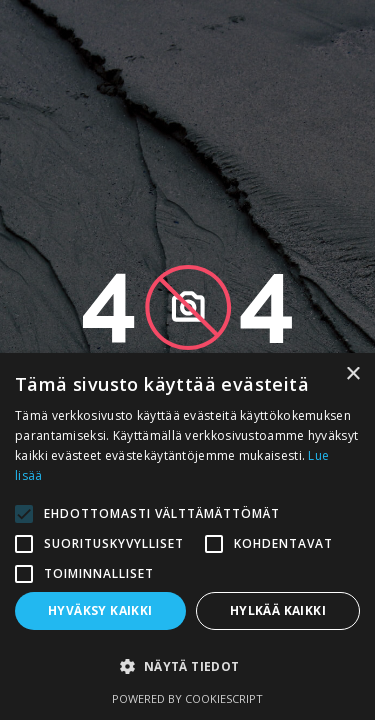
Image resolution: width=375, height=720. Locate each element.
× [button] (352, 374)
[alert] (187, 536)
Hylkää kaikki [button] (278, 610)
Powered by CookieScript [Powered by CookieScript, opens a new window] (187, 698)
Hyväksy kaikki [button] (100, 610)
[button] (187, 667)
